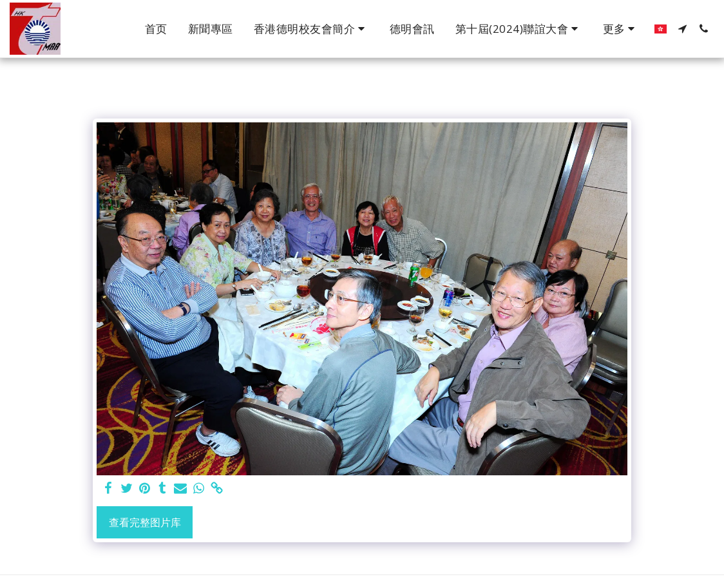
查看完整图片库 (145, 522)
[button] (311, 29)
